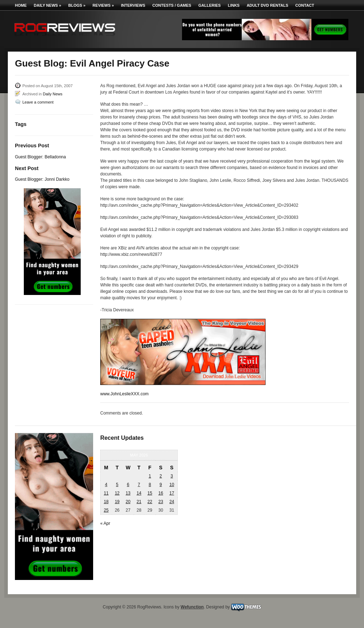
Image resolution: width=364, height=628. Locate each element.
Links (234, 5)
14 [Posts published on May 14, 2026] (139, 493)
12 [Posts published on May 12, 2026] (117, 493)
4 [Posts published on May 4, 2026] (106, 485)
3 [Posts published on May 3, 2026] (172, 476)
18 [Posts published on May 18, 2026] (106, 502)
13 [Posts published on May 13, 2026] (128, 493)
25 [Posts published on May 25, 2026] (106, 510)
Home (21, 5)
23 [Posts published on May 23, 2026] (160, 502)
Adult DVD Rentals (267, 5)
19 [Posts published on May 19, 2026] (117, 502)
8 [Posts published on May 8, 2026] (150, 485)
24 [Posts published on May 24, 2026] (172, 502)
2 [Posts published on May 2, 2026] (161, 476)
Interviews (133, 5)
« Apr (105, 523)
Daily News (47, 5)
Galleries (210, 5)
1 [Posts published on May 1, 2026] (150, 476)
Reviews (103, 5)
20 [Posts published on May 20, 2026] (128, 502)
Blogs (77, 5)
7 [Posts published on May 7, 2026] (139, 485)
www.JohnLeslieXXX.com (124, 394)
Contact (305, 5)
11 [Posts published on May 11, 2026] (106, 493)
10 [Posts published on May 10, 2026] (172, 485)
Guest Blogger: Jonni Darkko (42, 179)
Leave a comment (38, 102)
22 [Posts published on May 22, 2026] (150, 502)
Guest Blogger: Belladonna (40, 157)
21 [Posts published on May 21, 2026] (139, 502)
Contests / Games (172, 5)
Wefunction (192, 607)
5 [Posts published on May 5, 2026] (117, 485)
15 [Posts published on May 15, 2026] (150, 493)
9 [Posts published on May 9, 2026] (161, 485)
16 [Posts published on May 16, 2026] (160, 493)
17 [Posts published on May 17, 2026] (172, 493)
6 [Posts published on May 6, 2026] (128, 485)
